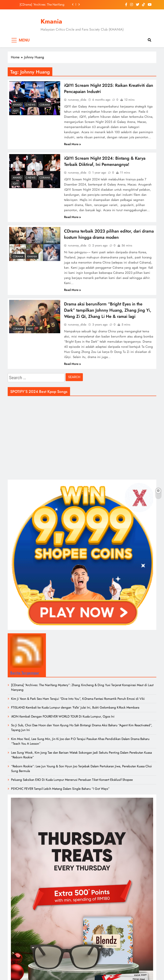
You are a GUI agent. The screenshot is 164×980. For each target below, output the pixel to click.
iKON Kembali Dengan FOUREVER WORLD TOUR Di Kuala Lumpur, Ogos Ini (63, 716)
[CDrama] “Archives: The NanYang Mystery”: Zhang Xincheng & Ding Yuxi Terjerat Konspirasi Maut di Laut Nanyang (41, 4)
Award (17, 105)
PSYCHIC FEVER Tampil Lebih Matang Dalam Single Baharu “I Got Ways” (60, 789)
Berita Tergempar (25, 673)
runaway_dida (77, 100)
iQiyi (16, 111)
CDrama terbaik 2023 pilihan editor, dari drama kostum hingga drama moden (109, 234)
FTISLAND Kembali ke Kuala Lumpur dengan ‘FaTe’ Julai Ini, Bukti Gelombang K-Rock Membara (75, 707)
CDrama (45, 105)
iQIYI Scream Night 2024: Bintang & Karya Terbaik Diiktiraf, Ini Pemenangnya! (105, 161)
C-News (31, 105)
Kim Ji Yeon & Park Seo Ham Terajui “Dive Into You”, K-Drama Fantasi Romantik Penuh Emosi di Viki (78, 699)
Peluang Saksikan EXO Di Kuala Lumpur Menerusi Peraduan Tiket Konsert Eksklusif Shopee (72, 780)
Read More (72, 144)
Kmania (51, 21)
